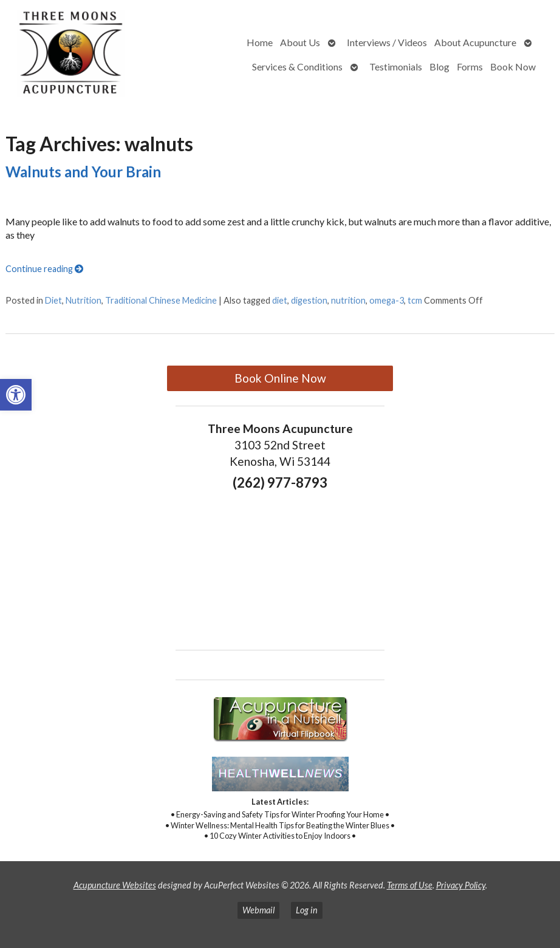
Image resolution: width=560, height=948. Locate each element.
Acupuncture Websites (115, 885)
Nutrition (84, 300)
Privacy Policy (461, 885)
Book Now (513, 66)
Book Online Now (280, 378)
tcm (415, 300)
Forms (470, 66)
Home (260, 42)
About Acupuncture (475, 42)
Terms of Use (410, 885)
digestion (309, 300)
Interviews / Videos (387, 42)
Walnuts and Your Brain (83, 172)
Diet (53, 300)
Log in (307, 910)
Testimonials (396, 66)
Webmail (258, 910)
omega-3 (387, 300)
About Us (300, 42)
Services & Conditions (297, 66)
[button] (16, 395)
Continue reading (44, 269)
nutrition (348, 300)
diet (280, 300)
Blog (439, 66)
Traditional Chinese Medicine (161, 300)
